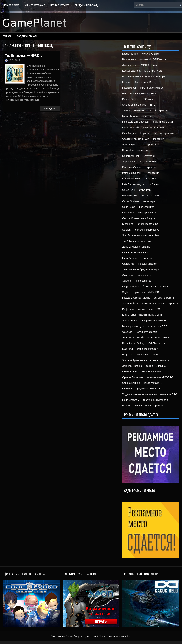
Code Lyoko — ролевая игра (138, 207)
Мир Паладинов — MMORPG (24, 55)
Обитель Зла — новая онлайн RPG (142, 372)
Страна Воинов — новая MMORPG (142, 383)
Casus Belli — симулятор (136, 190)
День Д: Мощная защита (136, 247)
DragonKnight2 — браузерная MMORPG (145, 286)
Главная (7, 36)
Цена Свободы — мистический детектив (145, 400)
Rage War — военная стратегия (140, 355)
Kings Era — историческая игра (140, 224)
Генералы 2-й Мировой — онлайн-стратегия (147, 122)
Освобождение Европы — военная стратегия (148, 133)
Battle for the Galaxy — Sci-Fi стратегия (144, 343)
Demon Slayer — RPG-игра (138, 99)
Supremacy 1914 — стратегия (139, 162)
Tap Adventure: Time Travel (137, 241)
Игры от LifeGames (60, 5)
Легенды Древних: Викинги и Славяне (144, 366)
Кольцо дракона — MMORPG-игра (142, 71)
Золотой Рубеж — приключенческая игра (146, 360)
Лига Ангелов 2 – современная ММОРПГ (146, 320)
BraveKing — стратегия (135, 150)
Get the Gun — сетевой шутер (139, 218)
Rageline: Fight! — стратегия (138, 156)
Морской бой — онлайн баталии (141, 196)
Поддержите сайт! (27, 36)
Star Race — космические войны (141, 235)
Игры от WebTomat (35, 5)
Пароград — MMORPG (135, 252)
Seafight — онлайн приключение (141, 230)
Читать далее (50, 108)
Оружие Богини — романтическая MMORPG (148, 377)
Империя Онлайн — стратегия (140, 167)
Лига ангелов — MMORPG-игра (140, 65)
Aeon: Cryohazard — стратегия (140, 144)
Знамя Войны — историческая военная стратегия (151, 303)
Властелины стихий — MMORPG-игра (144, 59)
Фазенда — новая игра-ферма (140, 332)
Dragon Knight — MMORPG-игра (141, 54)
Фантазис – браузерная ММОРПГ (141, 389)
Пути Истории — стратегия (138, 258)
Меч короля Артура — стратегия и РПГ (145, 326)
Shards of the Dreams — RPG (139, 105)
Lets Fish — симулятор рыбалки (140, 184)
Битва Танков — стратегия (137, 116)
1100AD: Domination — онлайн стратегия (146, 110)
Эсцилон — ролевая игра (137, 281)
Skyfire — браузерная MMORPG (141, 292)
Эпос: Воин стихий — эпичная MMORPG (146, 338)
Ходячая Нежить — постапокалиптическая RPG (150, 394)
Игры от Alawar (11, 5)
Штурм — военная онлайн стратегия (143, 406)
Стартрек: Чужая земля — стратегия (143, 139)
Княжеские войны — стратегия (140, 179)
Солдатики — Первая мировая (140, 264)
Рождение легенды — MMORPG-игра (144, 76)
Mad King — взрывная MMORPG (141, 349)
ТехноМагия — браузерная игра (141, 269)
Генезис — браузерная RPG (138, 82)
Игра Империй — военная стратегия (143, 127)
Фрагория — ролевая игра (137, 275)
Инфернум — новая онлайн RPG (141, 309)
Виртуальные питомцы (87, 5)
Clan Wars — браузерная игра (139, 213)
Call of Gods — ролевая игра (139, 201)
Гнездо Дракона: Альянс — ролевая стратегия (149, 298)
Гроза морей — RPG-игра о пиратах (143, 88)
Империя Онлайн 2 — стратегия (141, 173)
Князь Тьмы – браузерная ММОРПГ (143, 315)
